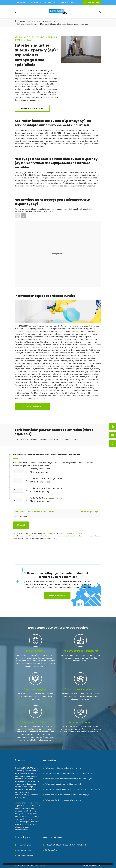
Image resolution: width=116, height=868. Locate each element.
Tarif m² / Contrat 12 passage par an (46, 490)
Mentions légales (23, 845)
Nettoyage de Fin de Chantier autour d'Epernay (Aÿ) (66, 795)
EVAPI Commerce (37, 865)
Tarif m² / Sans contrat (40, 471)
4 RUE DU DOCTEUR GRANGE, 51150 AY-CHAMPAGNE (65, 845)
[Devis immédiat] (113, 427)
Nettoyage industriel (50, 21)
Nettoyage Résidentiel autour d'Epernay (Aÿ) (63, 768)
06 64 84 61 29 (50, 850)
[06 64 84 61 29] (113, 443)
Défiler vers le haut (92, 865)
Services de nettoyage (29, 21)
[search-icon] (100, 12)
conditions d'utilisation (76, 534)
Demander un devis (24, 856)
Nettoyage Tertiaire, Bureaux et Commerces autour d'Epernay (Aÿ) (72, 789)
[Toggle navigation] (16, 12)
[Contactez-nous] (113, 435)
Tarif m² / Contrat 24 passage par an (46, 500)
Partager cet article (32, 108)
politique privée (48, 534)
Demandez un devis (57, 596)
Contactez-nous (32, 406)
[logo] (58, 12)
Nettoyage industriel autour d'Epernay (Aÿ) (75, 256)
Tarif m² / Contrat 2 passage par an (46, 480)
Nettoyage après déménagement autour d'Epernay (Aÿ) (68, 779)
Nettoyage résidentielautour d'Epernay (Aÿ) (32, 256)
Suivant (21, 525)
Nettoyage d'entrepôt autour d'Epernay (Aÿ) (63, 800)
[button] (24, 216)
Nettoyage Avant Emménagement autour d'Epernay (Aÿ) (68, 773)
